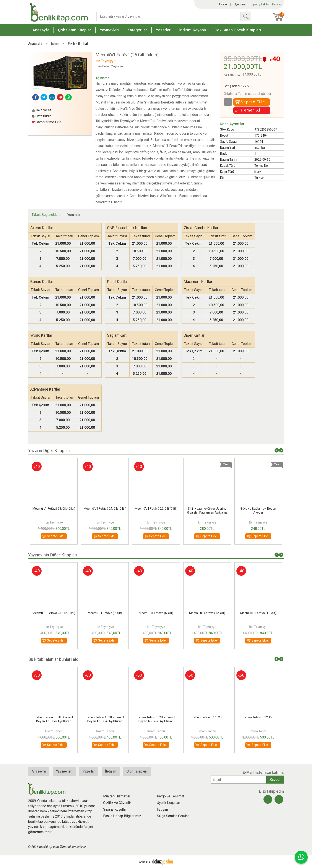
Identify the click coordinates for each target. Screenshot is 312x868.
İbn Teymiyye (54, 522)
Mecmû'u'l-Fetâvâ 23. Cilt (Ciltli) (54, 509)
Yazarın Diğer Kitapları (49, 451)
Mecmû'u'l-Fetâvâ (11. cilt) (258, 613)
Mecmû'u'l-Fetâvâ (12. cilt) (207, 613)
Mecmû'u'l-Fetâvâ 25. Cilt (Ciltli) (156, 509)
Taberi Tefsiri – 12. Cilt (258, 717)
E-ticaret (145, 861)
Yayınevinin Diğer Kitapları (53, 555)
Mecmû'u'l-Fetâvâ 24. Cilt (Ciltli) (105, 509)
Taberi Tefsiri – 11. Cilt (207, 717)
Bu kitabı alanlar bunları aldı (54, 659)
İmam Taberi (54, 731)
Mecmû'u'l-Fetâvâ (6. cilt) (156, 613)
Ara (246, 17)
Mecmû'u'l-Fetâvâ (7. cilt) (105, 613)
